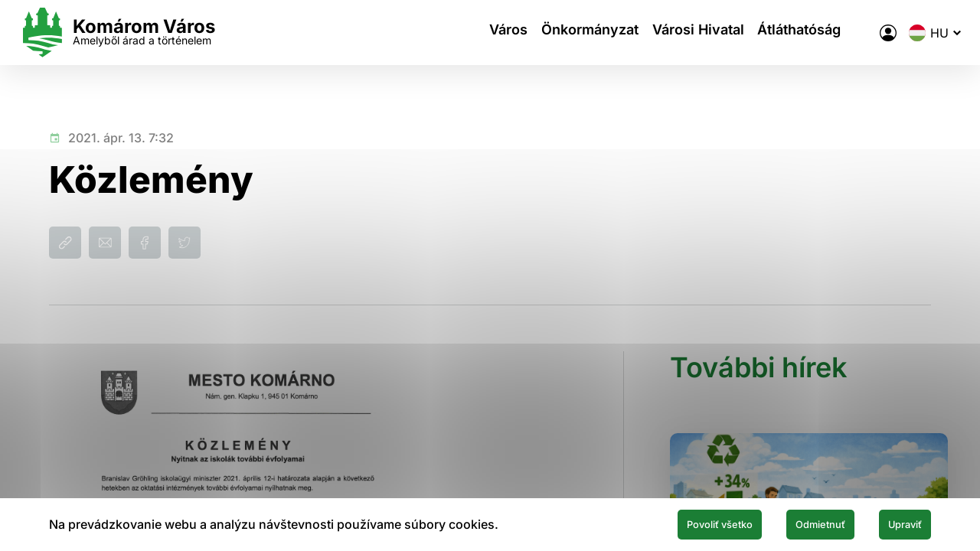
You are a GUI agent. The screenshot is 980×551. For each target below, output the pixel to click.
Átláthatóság (785, 33)
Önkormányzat (557, 33)
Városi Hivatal (675, 33)
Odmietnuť (787, 523)
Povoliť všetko (660, 523)
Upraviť (894, 523)
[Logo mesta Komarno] (147, 33)
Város (466, 33)
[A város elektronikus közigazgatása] (858, 33)
